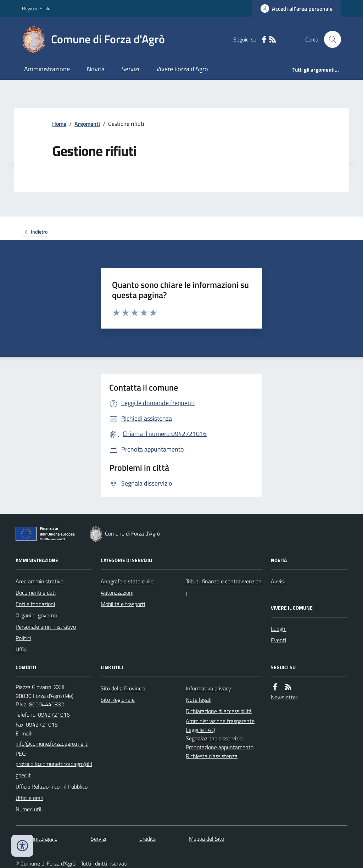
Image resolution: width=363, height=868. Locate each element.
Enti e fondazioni (35, 604)
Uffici (21, 649)
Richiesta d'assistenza (212, 756)
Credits (147, 839)
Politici (23, 638)
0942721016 (54, 715)
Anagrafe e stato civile (127, 581)
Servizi (130, 69)
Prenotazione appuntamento (220, 747)
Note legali (199, 700)
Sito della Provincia (123, 688)
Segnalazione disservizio (214, 738)
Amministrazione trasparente (220, 721)
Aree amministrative (40, 581)
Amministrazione (47, 69)
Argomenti (87, 124)
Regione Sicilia (37, 8)
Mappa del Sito (206, 839)
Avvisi (278, 581)
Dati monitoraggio (37, 839)
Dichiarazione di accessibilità (219, 711)
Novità (96, 69)
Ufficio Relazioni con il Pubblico (52, 786)
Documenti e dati (36, 593)
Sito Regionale (118, 700)
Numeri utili (29, 809)
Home (59, 124)
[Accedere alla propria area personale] (297, 9)
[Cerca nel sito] (330, 39)
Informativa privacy (208, 688)
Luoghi (279, 629)
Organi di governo (36, 615)
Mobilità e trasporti (123, 604)
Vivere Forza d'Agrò (182, 69)
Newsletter (284, 697)
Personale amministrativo (46, 627)
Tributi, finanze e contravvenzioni (224, 587)
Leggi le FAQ (200, 730)
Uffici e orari (29, 798)
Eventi (278, 640)
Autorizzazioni (117, 593)
